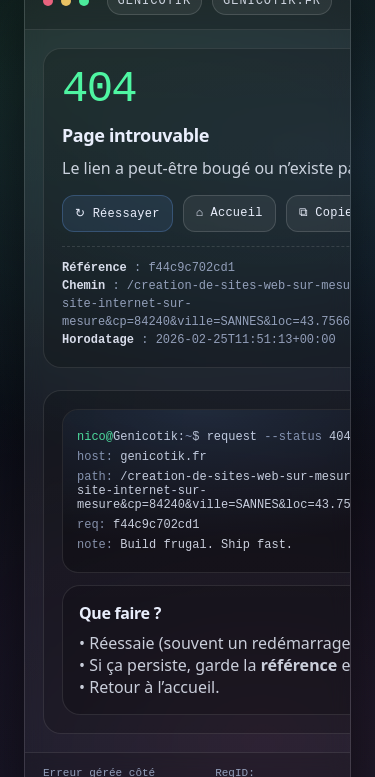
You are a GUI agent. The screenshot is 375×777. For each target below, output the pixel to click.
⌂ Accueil (229, 213)
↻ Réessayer (117, 214)
